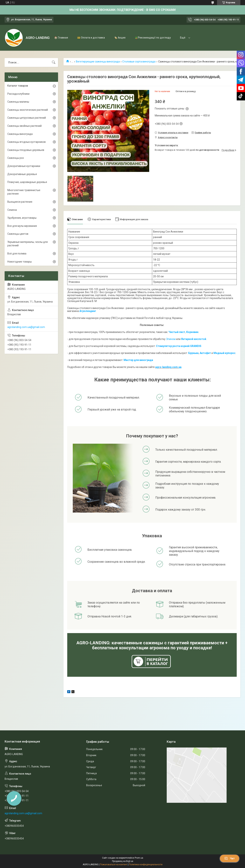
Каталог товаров (18, 86)
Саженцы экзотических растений (28, 110)
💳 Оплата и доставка (91, 38)
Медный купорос (224, 353)
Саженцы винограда (20, 134)
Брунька (193, 353)
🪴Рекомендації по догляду (153, 38)
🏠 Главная (61, 38)
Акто (203, 353)
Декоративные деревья (22, 174)
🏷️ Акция (120, 38)
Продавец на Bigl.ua (123, 861)
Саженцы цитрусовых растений (27, 118)
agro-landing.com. (167, 367)
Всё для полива (17, 254)
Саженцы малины (18, 102)
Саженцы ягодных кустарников (27, 142)
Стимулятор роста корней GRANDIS (179, 346)
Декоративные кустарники (24, 166)
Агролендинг (88, 311)
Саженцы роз (16, 158)
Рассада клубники (18, 94)
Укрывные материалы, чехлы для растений (28, 244)
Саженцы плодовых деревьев (26, 150)
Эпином (171, 339)
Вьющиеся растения (20, 202)
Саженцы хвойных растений (24, 126)
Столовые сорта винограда (139, 62)
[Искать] (54, 62)
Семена (12, 210)
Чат (230, 858)
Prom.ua (139, 858)
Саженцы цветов (18, 234)
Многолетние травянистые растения (24, 192)
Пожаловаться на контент (114, 864)
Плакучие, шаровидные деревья (27, 182)
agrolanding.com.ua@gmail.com (26, 327)
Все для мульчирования (22, 226)
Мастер (128, 360)
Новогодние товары (20, 262)
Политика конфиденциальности (146, 864)
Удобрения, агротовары (22, 218)
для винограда (143, 360)
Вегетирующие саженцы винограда (98, 62)
